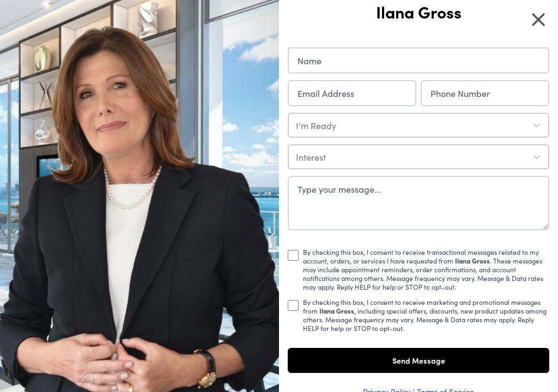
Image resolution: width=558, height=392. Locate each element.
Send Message (419, 360)
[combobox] (297, 125)
